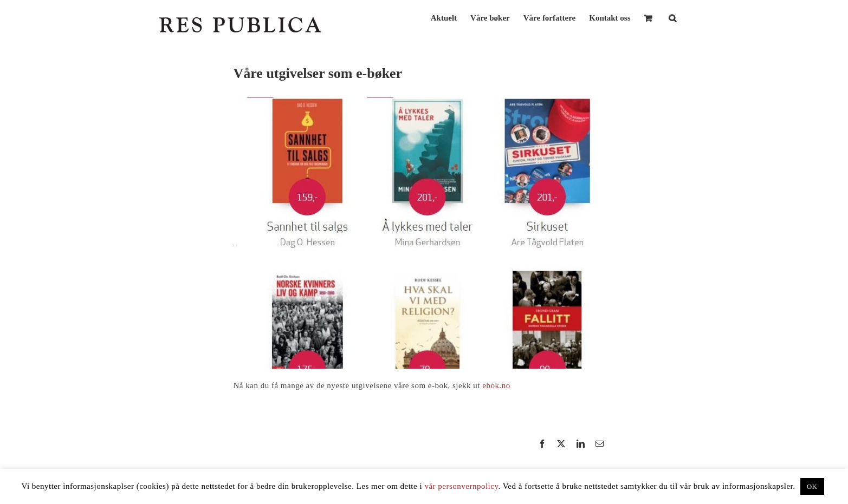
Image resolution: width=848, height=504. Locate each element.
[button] (672, 17)
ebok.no (496, 385)
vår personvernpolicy (461, 486)
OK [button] (812, 486)
